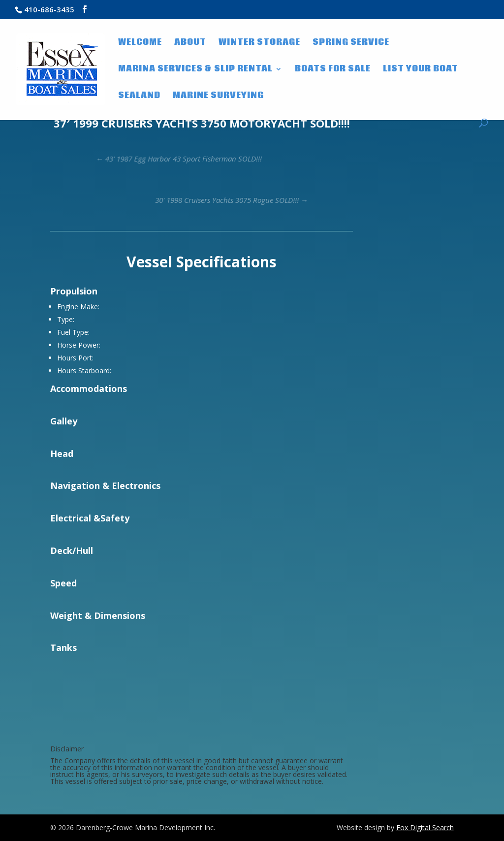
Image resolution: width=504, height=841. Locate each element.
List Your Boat (421, 70)
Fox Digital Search (425, 827)
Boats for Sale (333, 70)
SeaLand (139, 97)
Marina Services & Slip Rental (195, 70)
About (190, 43)
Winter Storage (259, 43)
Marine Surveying (218, 97)
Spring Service (351, 43)
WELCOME (140, 43)
